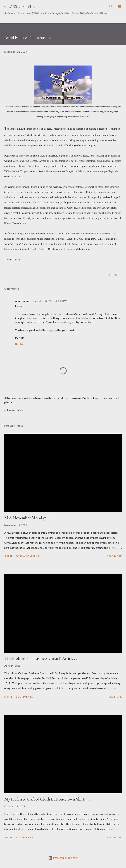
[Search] (111, 6)
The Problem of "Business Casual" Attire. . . (41, 658)
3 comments (24, 697)
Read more (114, 556)
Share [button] (113, 275)
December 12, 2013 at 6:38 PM (49, 301)
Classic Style (19, 6)
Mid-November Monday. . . (27, 518)
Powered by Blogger (63, 858)
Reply (19, 344)
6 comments (24, 837)
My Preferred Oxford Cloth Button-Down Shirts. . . (47, 799)
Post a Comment (27, 556)
